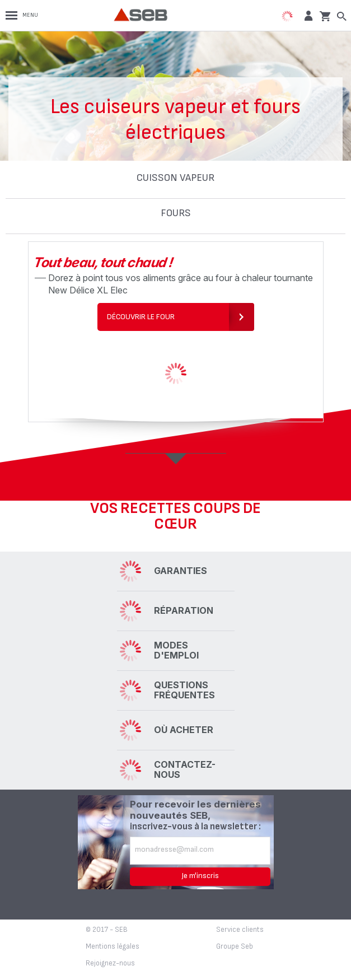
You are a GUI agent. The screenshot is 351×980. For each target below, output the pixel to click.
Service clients (240, 930)
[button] (307, 15)
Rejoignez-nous (110, 963)
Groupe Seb (235, 946)
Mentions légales (113, 946)
